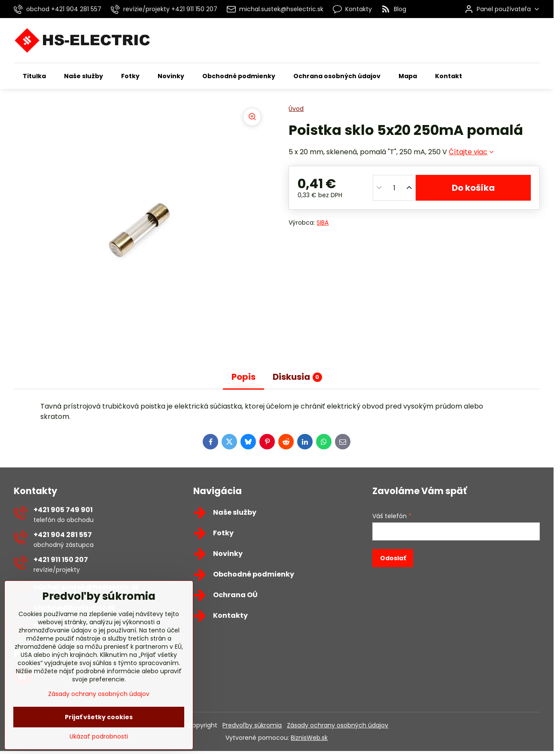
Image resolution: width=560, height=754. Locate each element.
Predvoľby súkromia (252, 725)
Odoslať (393, 558)
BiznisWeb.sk (309, 738)
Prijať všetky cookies (99, 741)
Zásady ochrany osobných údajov (338, 725)
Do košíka (473, 188)
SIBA (323, 223)
